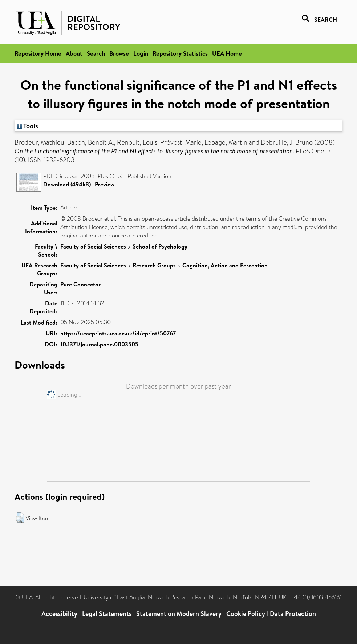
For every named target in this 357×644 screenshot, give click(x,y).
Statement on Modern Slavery (179, 614)
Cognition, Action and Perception (225, 265)
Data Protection (293, 614)
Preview (105, 184)
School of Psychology (160, 246)
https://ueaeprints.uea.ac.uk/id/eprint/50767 (118, 333)
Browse (119, 53)
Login (141, 53)
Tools (28, 126)
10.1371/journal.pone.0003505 (99, 344)
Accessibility (59, 614)
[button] (20, 518)
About (74, 53)
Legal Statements (107, 614)
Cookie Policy (246, 614)
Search (96, 53)
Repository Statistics (180, 53)
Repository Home (38, 53)
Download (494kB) (67, 184)
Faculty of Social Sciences (93, 246)
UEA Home (227, 53)
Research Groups (154, 265)
